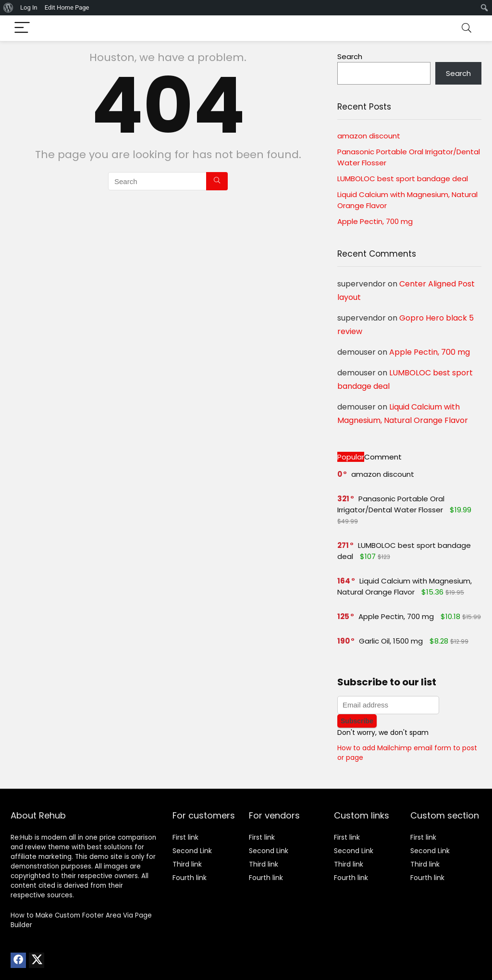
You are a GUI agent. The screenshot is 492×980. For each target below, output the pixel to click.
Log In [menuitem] (29, 7)
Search (350, 56)
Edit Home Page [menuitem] (67, 7)
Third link (187, 864)
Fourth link (190, 878)
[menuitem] (8, 8)
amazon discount (369, 136)
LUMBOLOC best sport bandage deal (403, 179)
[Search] (467, 28)
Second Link (192, 851)
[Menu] (22, 28)
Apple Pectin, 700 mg (375, 221)
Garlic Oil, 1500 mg (391, 641)
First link (185, 837)
